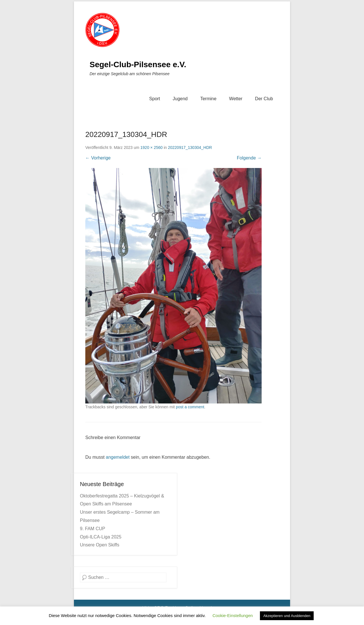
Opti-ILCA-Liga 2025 (101, 537)
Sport (155, 99)
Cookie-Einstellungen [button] (233, 615)
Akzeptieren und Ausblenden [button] (287, 616)
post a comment (190, 407)
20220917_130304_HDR (190, 147)
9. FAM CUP (93, 529)
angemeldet (118, 457)
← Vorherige (98, 158)
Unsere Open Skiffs (100, 545)
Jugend (180, 99)
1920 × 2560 (152, 147)
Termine (208, 99)
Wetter (236, 99)
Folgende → (249, 158)
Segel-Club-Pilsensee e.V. (138, 64)
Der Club (264, 99)
